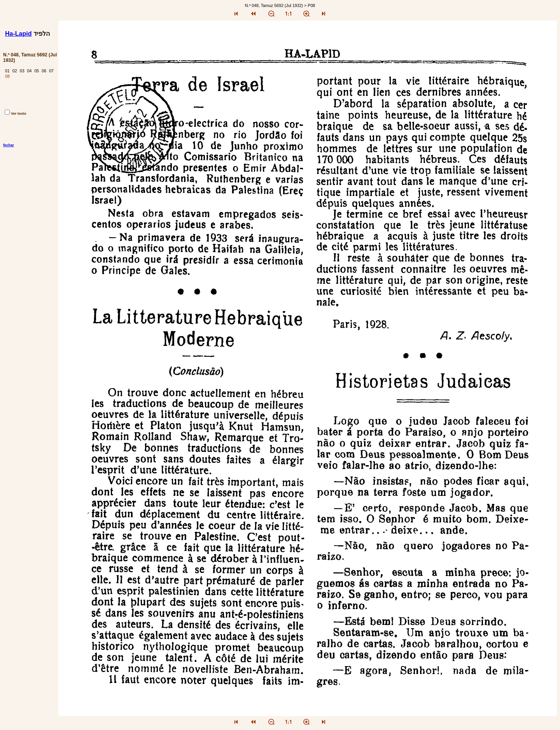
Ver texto (15, 114)
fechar (9, 145)
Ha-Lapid (18, 34)
